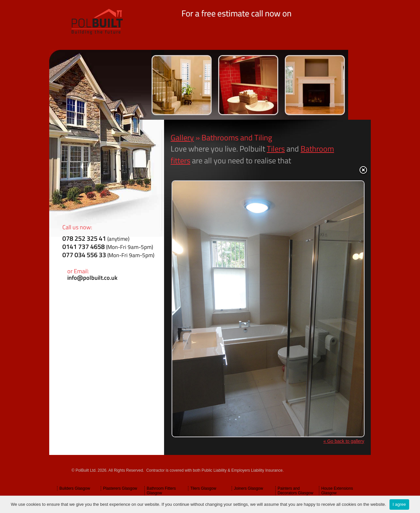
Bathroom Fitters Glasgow (161, 491)
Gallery (182, 137)
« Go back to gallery (344, 441)
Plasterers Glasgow (120, 488)
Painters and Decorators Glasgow (295, 491)
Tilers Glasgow (203, 488)
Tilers (276, 149)
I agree (399, 504)
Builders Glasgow (75, 488)
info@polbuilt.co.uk (92, 278)
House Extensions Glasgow (337, 491)
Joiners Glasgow (249, 488)
